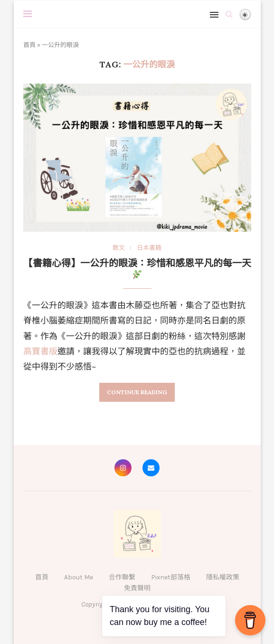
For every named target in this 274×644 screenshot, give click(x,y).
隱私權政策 (223, 577)
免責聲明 (137, 588)
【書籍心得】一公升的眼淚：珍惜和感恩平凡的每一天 (137, 268)
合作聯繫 (122, 577)
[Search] (229, 14)
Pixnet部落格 (171, 577)
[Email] (151, 468)
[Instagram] (123, 468)
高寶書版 (40, 351)
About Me (79, 577)
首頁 (29, 45)
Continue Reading (137, 392)
